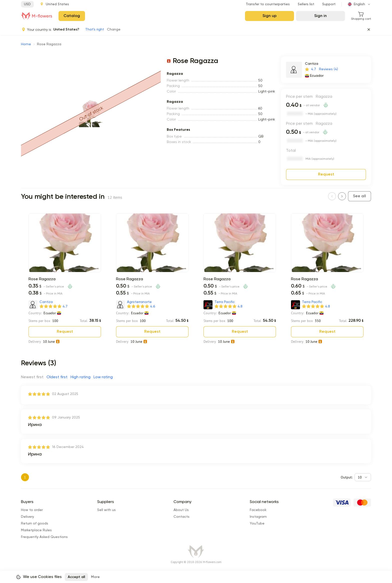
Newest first (32, 377)
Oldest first (57, 377)
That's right (95, 29)
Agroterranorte (139, 302)
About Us (181, 510)
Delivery (27, 517)
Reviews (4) (328, 69)
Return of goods (35, 523)
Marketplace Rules (36, 530)
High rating (80, 377)
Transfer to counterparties (268, 4)
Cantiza (312, 64)
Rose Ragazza (42, 279)
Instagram (258, 517)
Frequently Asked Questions (44, 537)
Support (329, 4)
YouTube (257, 523)
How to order (32, 510)
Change (114, 29)
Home (26, 44)
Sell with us (106, 510)
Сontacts (181, 517)
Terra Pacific (225, 302)
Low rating (103, 377)
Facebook (258, 510)
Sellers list (306, 4)
